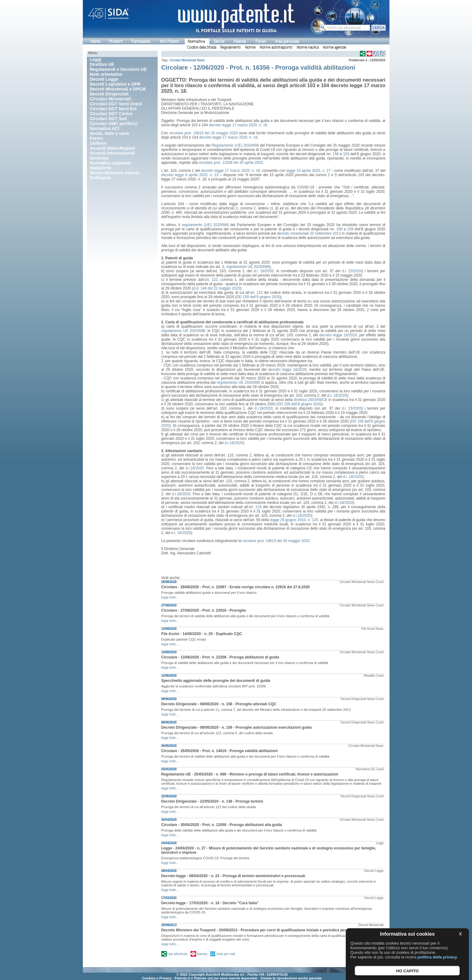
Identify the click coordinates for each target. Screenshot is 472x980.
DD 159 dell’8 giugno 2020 (258, 297)
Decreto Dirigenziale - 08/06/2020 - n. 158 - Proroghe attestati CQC (219, 704)
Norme (250, 47)
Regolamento (231, 47)
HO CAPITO (407, 971)
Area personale (287, 41)
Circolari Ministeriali (183, 60)
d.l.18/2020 (263, 408)
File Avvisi (368, 629)
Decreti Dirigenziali (353, 699)
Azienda (240, 41)
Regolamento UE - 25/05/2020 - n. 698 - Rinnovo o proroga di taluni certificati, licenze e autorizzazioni (250, 774)
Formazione (141, 41)
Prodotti (116, 41)
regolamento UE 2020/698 (248, 267)
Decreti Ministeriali (371, 925)
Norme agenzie (335, 47)
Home (95, 41)
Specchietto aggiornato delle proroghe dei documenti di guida (216, 681)
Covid (380, 582)
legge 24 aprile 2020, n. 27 (309, 171)
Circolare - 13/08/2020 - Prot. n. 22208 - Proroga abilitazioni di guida (220, 657)
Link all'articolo (178, 954)
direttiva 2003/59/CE (311, 400)
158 (336, 154)
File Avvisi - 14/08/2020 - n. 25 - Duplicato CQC (202, 634)
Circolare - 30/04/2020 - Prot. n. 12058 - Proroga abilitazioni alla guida (222, 825)
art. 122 (211, 280)
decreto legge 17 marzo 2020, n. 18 (238, 125)
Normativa (196, 41)
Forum (261, 41)
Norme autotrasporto (276, 47)
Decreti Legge (374, 871)
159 (346, 154)
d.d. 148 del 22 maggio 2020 (217, 288)
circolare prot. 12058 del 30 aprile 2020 (231, 163)
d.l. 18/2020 (264, 271)
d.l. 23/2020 (352, 271)
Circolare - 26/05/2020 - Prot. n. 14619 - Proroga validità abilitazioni (220, 751)
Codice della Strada (202, 47)
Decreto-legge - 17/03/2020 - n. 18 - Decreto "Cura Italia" (210, 903)
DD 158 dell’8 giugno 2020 (299, 404)
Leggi (380, 843)
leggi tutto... (170, 597)
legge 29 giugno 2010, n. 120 (294, 520)
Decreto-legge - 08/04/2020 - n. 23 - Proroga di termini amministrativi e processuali (233, 876)
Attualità (369, 676)
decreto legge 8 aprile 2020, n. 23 (190, 175)
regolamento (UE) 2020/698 (205, 225)
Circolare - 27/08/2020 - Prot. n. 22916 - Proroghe (204, 610)
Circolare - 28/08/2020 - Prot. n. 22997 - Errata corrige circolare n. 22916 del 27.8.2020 (236, 587)
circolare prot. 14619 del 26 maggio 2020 (204, 133)
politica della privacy (437, 957)
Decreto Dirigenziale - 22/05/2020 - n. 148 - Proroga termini (212, 801)
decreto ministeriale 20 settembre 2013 (309, 233)
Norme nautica (308, 47)
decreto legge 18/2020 (338, 335)
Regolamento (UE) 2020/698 (235, 145)
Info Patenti (169, 41)
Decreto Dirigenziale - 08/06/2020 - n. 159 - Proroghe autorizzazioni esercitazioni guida (237, 727)
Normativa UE (365, 769)
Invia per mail (226, 954)
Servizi (219, 41)
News (201, 60)
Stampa (202, 954)
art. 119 (255, 507)
